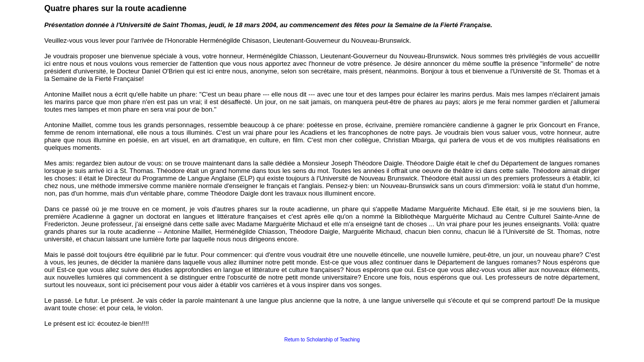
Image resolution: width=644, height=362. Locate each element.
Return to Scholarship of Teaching (322, 340)
